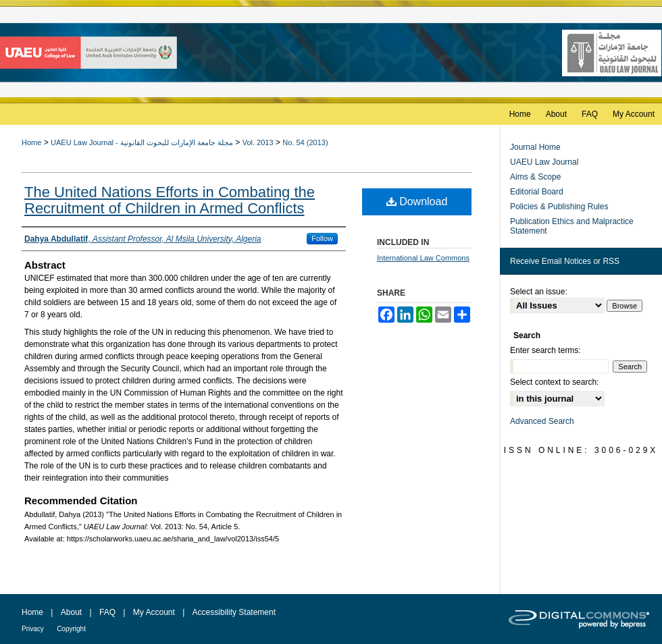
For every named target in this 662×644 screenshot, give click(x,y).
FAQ (107, 612)
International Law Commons (423, 258)
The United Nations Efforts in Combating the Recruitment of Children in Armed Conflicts (170, 200)
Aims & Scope (535, 177)
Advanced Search (542, 421)
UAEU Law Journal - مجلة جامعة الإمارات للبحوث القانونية (142, 142)
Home (31, 142)
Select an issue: (539, 292)
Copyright (71, 629)
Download (417, 202)
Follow (322, 238)
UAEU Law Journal (544, 162)
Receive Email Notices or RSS (565, 261)
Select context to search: (554, 382)
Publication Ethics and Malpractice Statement (572, 226)
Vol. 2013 (258, 142)
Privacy (33, 629)
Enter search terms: (545, 350)
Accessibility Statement (234, 612)
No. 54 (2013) (305, 142)
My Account (154, 612)
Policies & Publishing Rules (559, 207)
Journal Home (535, 147)
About (71, 612)
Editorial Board (537, 192)
